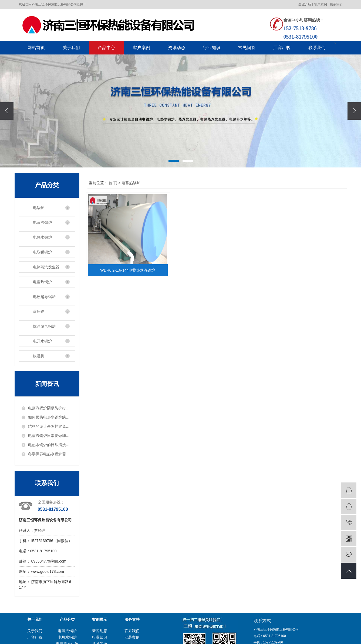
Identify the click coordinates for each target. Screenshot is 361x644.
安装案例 (132, 637)
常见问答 (247, 48)
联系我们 (336, 4)
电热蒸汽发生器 (46, 267)
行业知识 (212, 48)
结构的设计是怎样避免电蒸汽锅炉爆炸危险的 (50, 426)
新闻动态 (100, 631)
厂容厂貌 (282, 48)
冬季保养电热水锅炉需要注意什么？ (50, 454)
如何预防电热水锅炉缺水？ (50, 417)
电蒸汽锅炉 (42, 222)
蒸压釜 (39, 311)
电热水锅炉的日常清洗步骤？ (50, 445)
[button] (174, 161)
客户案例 (320, 4)
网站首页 (36, 48)
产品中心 (106, 48)
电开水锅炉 (42, 341)
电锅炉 (39, 208)
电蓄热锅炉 (42, 282)
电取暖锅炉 (42, 252)
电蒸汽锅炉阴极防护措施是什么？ (50, 408)
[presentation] (7, 111)
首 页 (113, 183)
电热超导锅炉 (44, 297)
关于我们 (71, 48)
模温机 (39, 356)
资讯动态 (177, 48)
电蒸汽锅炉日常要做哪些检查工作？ (50, 436)
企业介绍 (305, 4)
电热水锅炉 (42, 237)
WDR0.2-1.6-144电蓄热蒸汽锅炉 (129, 270)
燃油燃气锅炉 (44, 326)
